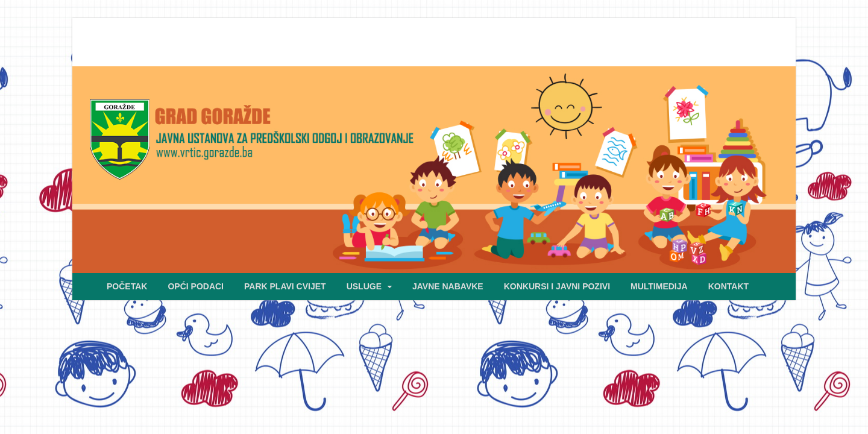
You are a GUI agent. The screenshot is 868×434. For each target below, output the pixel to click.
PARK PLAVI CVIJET (285, 286)
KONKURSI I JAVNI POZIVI (557, 286)
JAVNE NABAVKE (448, 286)
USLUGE (364, 286)
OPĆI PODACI (196, 286)
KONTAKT (728, 286)
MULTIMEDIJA (659, 286)
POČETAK (127, 286)
